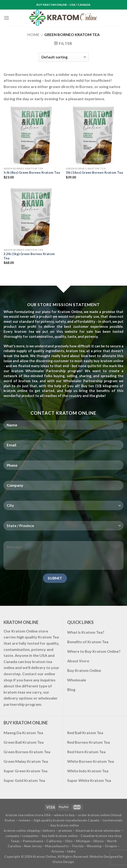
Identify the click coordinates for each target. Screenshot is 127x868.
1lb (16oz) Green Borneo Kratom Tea (94, 173)
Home (33, 34)
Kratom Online (44, 857)
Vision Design (63, 862)
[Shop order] (63, 57)
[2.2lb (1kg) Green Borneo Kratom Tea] (32, 217)
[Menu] (6, 18)
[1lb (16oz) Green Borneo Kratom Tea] (95, 136)
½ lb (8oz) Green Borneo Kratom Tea (32, 173)
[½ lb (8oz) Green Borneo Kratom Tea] (32, 136)
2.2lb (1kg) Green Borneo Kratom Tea (29, 256)
